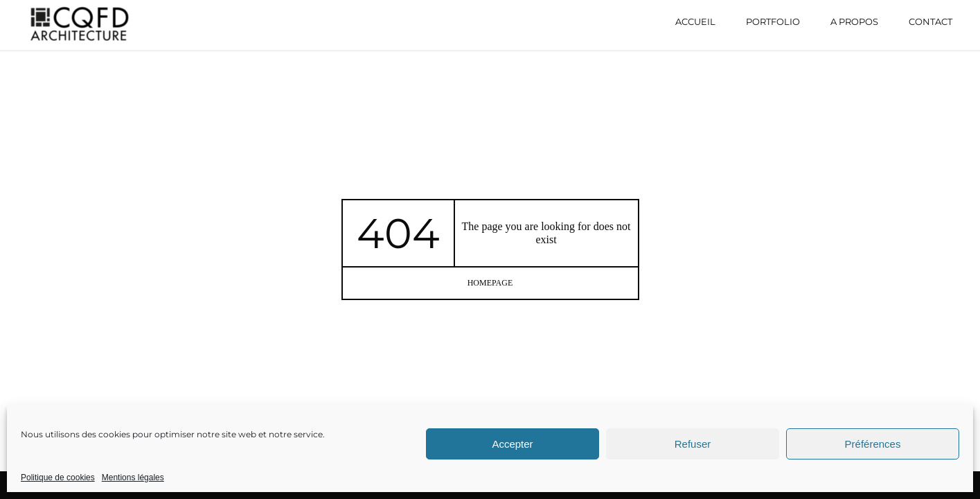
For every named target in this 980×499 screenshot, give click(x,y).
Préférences (873, 444)
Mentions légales (133, 478)
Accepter (512, 444)
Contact (930, 21)
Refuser (693, 444)
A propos (854, 21)
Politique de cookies (58, 478)
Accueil (695, 21)
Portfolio (773, 21)
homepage (490, 283)
